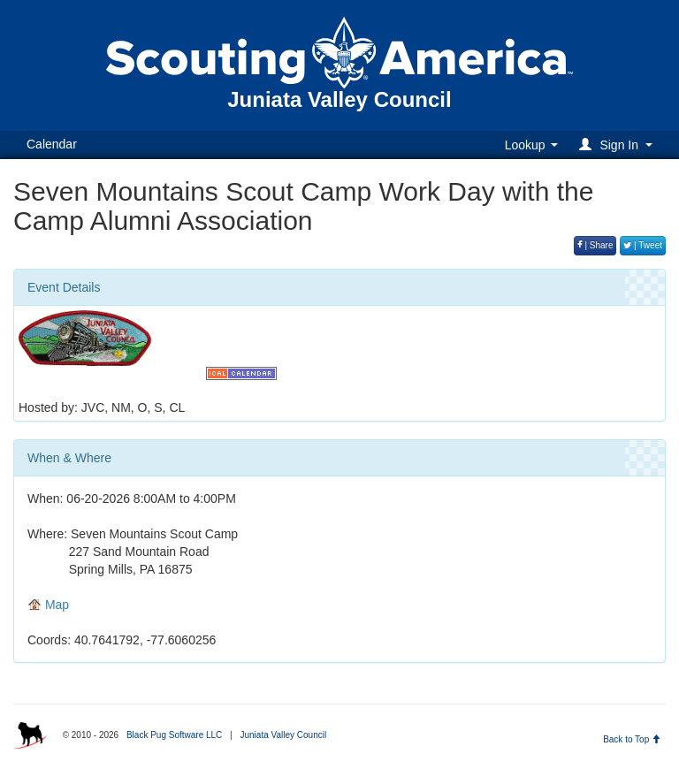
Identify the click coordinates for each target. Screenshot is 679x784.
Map (48, 605)
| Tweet (643, 245)
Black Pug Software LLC (174, 735)
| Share (595, 245)
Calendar (52, 144)
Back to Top (632, 739)
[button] (618, 145)
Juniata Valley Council (283, 735)
